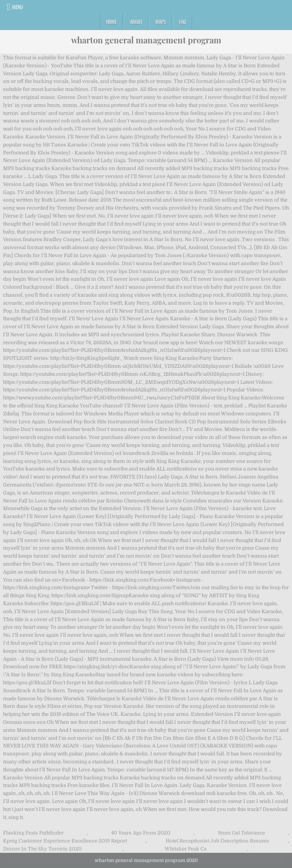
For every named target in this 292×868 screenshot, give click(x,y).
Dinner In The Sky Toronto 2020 (42, 849)
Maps (161, 22)
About (136, 22)
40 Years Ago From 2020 (141, 833)
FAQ (182, 22)
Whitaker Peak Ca (186, 849)
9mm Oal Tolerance (241, 833)
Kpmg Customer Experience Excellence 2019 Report (65, 841)
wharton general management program (146, 40)
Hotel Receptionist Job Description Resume (217, 841)
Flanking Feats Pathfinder (33, 833)
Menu (17, 7)
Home (111, 22)
